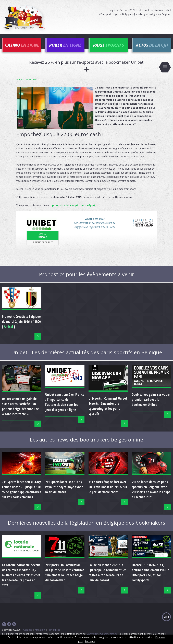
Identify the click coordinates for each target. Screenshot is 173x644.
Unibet (43, 235)
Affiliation (40, 630)
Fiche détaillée (43, 242)
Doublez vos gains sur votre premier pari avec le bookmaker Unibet (151, 400)
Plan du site (54, 630)
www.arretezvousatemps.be (102, 634)
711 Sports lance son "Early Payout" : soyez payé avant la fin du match (64, 487)
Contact (28, 630)
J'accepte (90, 641)
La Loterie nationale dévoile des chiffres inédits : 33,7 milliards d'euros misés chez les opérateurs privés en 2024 (21, 575)
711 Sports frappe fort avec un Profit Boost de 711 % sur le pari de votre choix (108, 487)
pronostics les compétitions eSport (74, 205)
